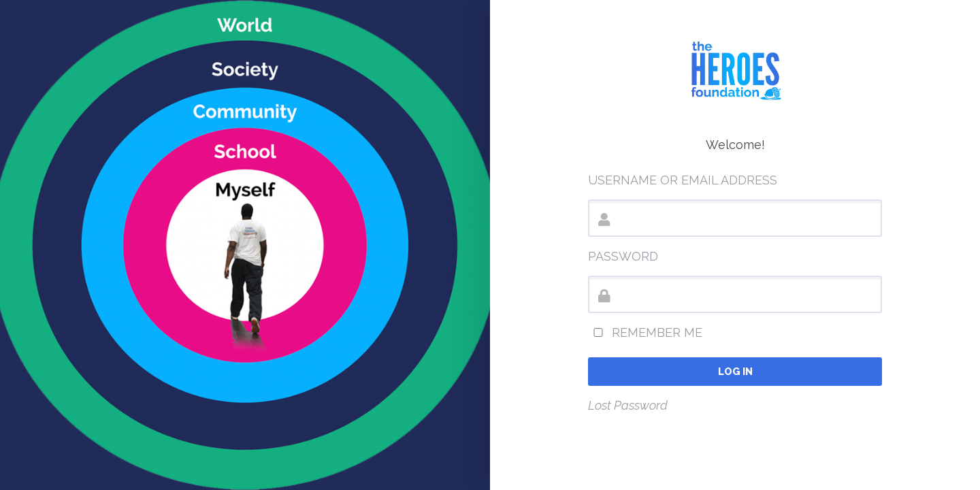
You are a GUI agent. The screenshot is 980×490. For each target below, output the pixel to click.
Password (623, 256)
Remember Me (645, 332)
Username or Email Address (683, 180)
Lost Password (628, 405)
